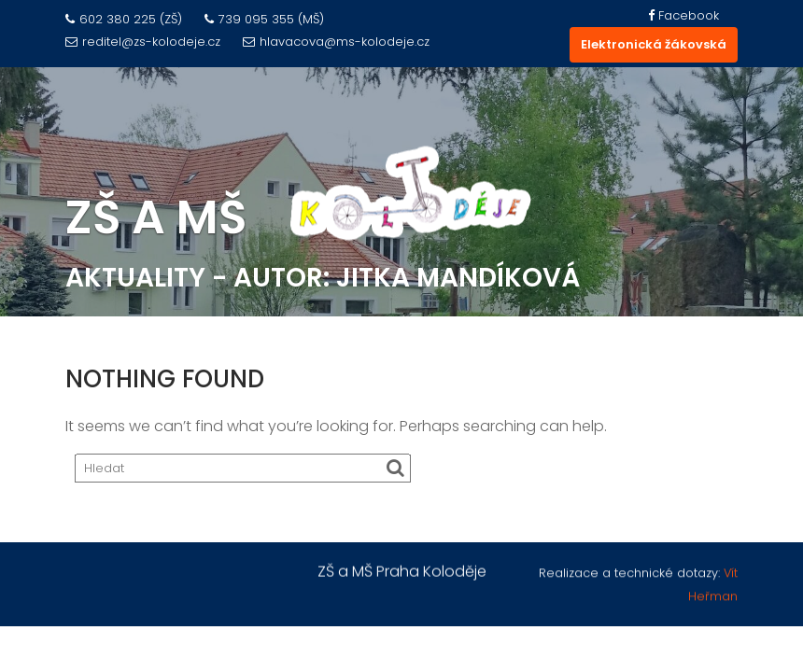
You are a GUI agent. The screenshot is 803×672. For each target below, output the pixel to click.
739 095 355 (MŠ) (264, 19)
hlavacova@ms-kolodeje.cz (336, 42)
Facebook (683, 15)
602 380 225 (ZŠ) (124, 19)
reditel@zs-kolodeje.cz (143, 42)
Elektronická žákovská (654, 44)
